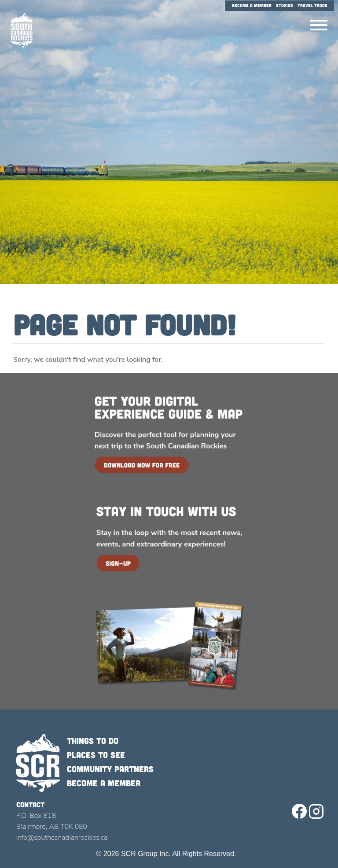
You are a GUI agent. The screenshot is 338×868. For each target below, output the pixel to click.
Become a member (104, 783)
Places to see (96, 755)
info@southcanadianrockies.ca (62, 838)
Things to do (93, 741)
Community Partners (110, 769)
